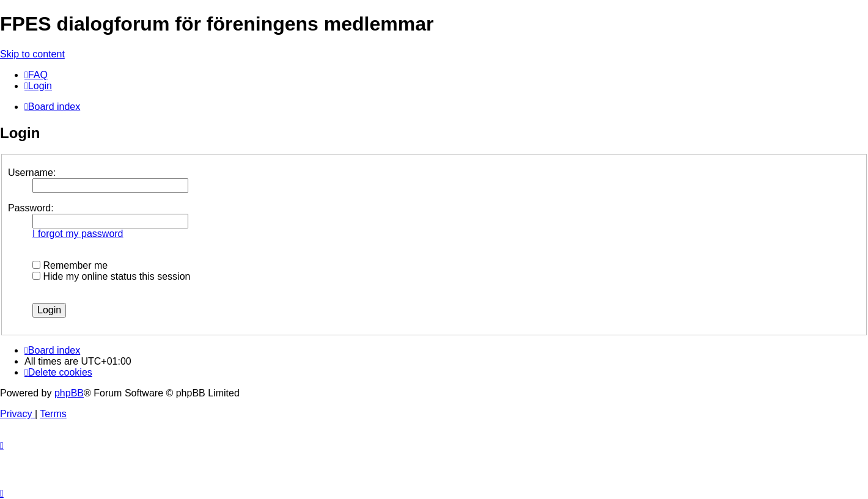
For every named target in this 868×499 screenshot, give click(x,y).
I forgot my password (78, 234)
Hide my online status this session (111, 276)
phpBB (69, 393)
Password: (31, 208)
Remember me (70, 265)
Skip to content (32, 54)
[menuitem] (36, 75)
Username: (32, 173)
